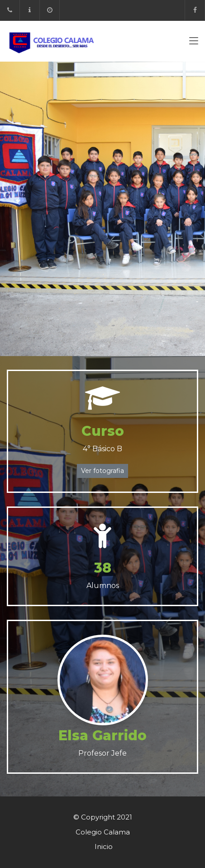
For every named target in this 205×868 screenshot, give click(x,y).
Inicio (104, 846)
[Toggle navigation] (194, 43)
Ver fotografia (102, 471)
